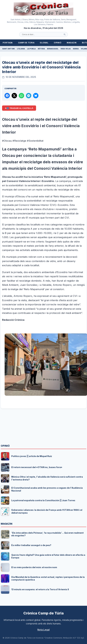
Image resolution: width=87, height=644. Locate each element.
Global (44, 43)
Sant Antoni (8, 49)
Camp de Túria (26, 43)
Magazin (72, 43)
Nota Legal (44, 630)
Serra (76, 49)
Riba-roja (66, 49)
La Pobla (31, 49)
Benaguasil (53, 49)
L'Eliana (21, 49)
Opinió (58, 43)
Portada (8, 43)
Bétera (41, 49)
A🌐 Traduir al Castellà (19, 108)
